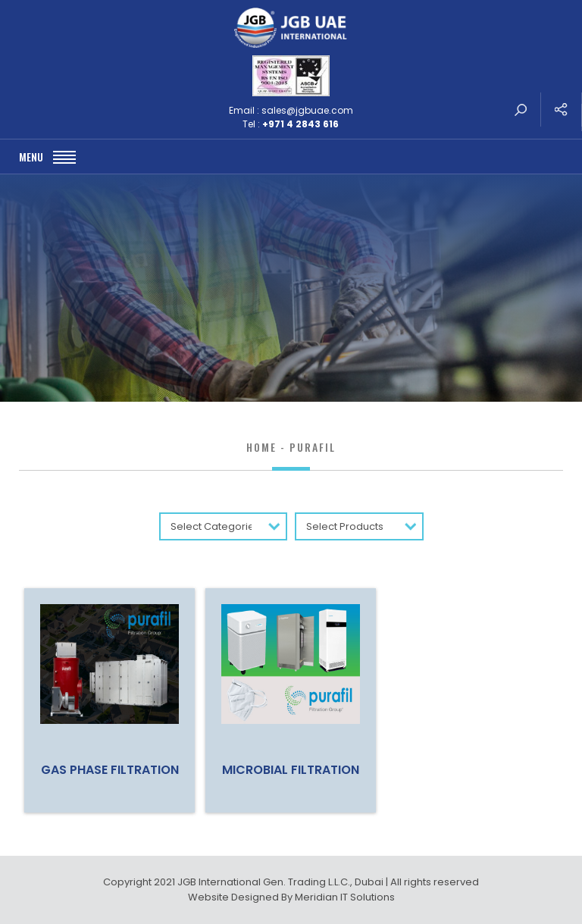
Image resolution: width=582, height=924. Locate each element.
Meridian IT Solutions (345, 897)
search (521, 110)
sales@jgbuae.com (307, 110)
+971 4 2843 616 (300, 124)
